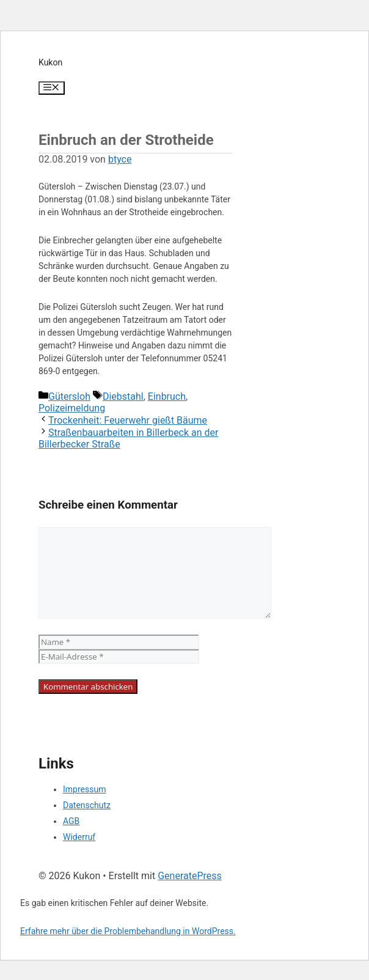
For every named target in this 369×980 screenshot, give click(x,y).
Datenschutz (87, 805)
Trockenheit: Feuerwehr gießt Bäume (128, 420)
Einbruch (167, 396)
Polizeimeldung (72, 408)
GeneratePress (190, 876)
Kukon (50, 62)
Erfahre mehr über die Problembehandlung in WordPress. (128, 931)
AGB (71, 821)
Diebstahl (123, 396)
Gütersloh (69, 396)
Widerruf (79, 837)
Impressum (84, 789)
